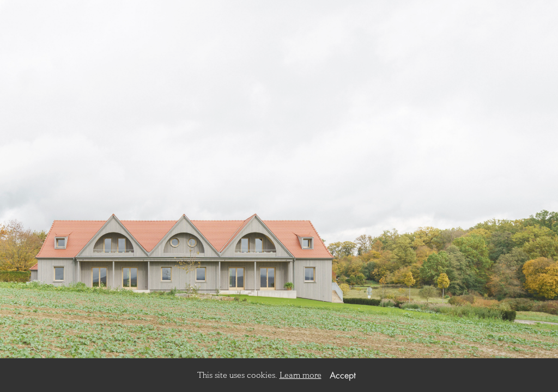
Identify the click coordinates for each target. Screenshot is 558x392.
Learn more (301, 375)
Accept (343, 375)
